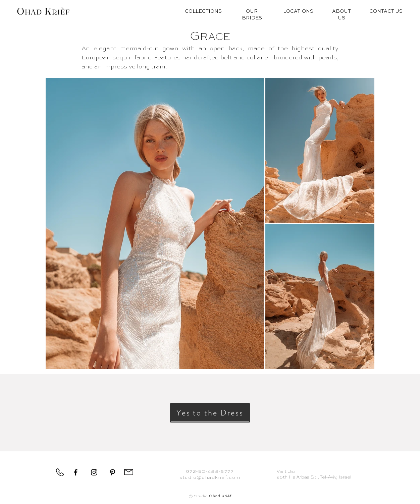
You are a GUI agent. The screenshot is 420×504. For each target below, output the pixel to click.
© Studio (210, 496)
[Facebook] (76, 472)
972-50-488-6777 (210, 471)
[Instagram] (94, 472)
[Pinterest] (113, 472)
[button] (210, 413)
